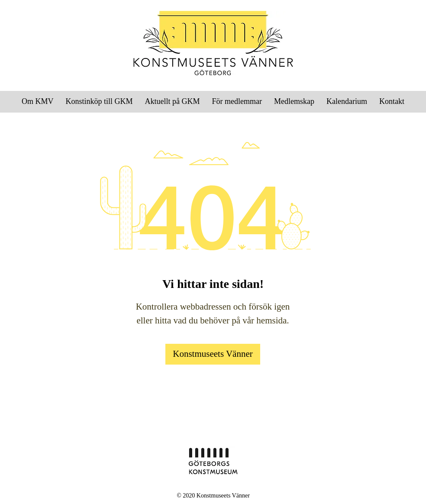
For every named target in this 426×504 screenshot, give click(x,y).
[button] (237, 102)
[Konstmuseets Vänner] (213, 354)
